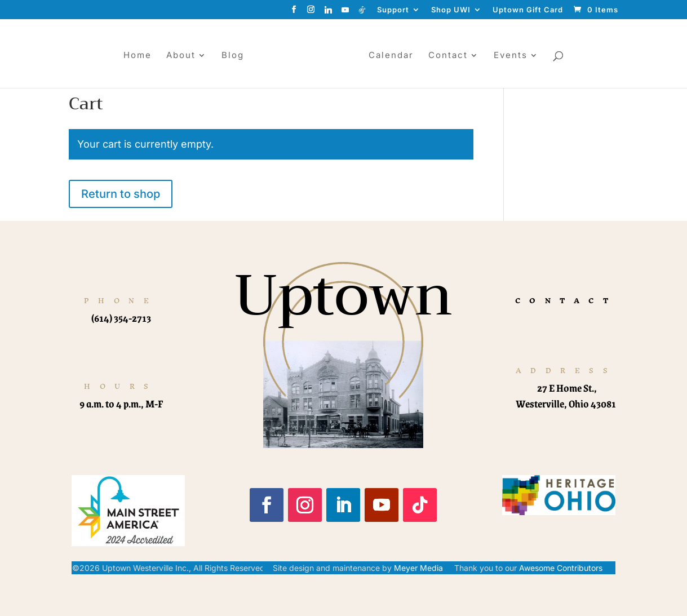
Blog (228, 56)
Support (393, 10)
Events (515, 56)
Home (133, 56)
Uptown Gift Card (528, 10)
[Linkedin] (329, 13)
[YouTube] (345, 13)
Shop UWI (451, 10)
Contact (453, 56)
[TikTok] (362, 13)
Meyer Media (418, 568)
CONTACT (566, 301)
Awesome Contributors (561, 568)
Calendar (396, 56)
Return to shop (121, 194)
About (176, 56)
